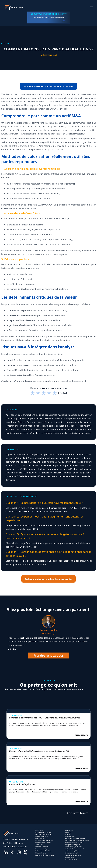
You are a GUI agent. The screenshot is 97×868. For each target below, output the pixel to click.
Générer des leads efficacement (74, 849)
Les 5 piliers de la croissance (44, 832)
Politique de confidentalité (43, 851)
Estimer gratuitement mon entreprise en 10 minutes (48, 86)
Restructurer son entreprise (73, 855)
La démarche (39, 830)
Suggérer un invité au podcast (45, 855)
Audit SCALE (39, 845)
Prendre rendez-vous (48, 655)
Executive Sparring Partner (44, 834)
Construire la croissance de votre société (77, 841)
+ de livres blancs (77, 813)
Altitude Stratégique (41, 836)
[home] (14, 7)
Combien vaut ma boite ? (43, 843)
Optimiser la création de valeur (74, 843)
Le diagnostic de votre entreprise (75, 838)
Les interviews (69, 830)
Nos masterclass (70, 836)
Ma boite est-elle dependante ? (45, 841)
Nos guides (68, 834)
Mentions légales (41, 853)
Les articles (68, 832)
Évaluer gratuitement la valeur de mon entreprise (48, 579)
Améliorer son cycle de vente (73, 847)
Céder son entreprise (71, 859)
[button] (92, 7)
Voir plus (12, 649)
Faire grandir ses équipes (72, 845)
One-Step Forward (41, 838)
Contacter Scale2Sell (42, 847)
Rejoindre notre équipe (42, 849)
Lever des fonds (69, 857)
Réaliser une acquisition (72, 851)
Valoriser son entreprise (72, 853)
